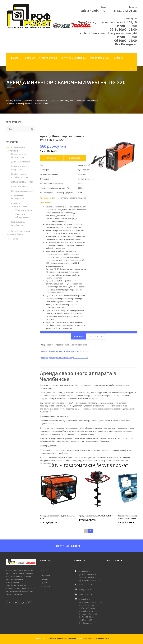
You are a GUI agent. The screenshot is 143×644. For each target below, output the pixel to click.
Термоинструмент (22, 210)
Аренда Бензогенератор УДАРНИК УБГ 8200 (58, 517)
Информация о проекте (66, 638)
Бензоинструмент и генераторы (19, 168)
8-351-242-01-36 (125, 11)
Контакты (118, 58)
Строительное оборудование (16, 197)
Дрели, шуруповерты (19, 162)
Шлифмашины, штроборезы (16, 223)
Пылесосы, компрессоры (21, 191)
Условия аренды (48, 58)
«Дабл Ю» (52, 638)
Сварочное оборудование (87, 101)
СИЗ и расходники (18, 186)
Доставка (30, 58)
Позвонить (75, 331)
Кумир (9, 101)
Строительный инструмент (35, 101)
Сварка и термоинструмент (61, 101)
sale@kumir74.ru (93, 11)
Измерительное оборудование (17, 156)
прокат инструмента (15, 573)
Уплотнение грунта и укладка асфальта (17, 233)
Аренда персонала (99, 58)
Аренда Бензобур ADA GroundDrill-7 (96, 516)
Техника (11, 239)
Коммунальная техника (73, 58)
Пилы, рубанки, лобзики (20, 182)
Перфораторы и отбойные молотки (18, 176)
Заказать (51, 331)
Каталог (16, 58)
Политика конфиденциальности (96, 638)
